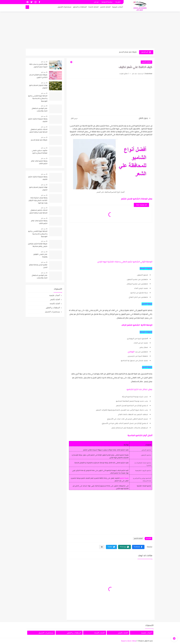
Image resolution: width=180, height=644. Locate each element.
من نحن (96, 2)
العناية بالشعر (105, 8)
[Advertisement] (90, 30)
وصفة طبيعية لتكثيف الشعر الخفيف (38, 120)
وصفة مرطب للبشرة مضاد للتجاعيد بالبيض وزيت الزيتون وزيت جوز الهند (38, 201)
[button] (138, 547)
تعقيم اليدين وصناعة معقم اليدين (38, 266)
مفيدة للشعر (124, 478)
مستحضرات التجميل (64, 8)
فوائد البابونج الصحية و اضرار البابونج (38, 87)
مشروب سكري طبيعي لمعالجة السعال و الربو (40, 152)
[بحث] (27, 8)
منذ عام (43, 62)
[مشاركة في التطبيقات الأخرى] (102, 547)
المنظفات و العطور (80, 8)
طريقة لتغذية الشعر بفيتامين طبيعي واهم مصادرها (38, 245)
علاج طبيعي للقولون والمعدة (40, 256)
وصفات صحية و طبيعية (129, 641)
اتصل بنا (118, 2)
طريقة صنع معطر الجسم (128, 52)
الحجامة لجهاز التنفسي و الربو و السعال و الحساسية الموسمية (38, 99)
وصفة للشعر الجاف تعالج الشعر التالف (39, 162)
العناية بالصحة (93, 8)
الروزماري (131, 352)
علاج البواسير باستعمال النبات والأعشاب (39, 110)
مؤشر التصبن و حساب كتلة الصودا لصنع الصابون (38, 66)
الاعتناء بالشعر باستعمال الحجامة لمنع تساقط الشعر (38, 131)
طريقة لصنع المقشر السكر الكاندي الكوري (38, 76)
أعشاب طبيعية (118, 8)
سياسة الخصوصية (107, 2)
